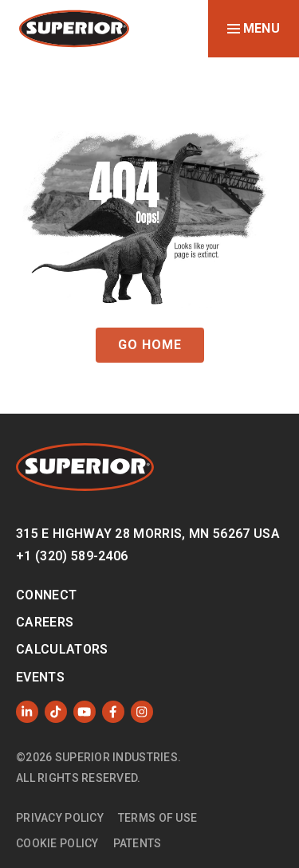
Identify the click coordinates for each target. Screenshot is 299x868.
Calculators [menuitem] (62, 649)
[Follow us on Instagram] (142, 712)
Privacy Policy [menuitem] (60, 818)
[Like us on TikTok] (56, 712)
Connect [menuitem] (46, 595)
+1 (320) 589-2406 (72, 556)
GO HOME (150, 345)
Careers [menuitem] (45, 622)
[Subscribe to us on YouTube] (85, 712)
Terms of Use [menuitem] (157, 818)
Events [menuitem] (40, 677)
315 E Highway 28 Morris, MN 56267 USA (148, 534)
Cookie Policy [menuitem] (57, 843)
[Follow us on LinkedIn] (27, 712)
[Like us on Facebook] (113, 712)
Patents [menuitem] (138, 843)
